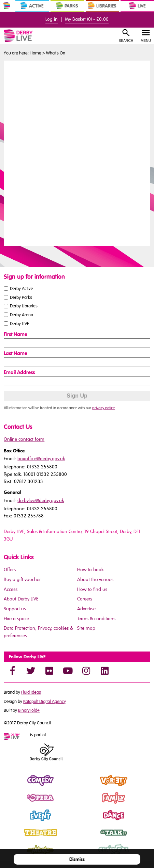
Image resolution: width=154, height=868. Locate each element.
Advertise (86, 609)
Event (10, 821)
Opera (11, 804)
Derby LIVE (19, 324)
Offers (10, 570)
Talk (81, 838)
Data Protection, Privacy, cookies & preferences (38, 632)
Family (84, 804)
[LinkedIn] (104, 671)
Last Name (16, 353)
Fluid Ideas (31, 692)
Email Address (19, 372)
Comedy (13, 786)
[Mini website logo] (16, 737)
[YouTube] (68, 671)
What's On (56, 53)
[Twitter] (31, 671)
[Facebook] (12, 671)
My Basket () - (87, 19)
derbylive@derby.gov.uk (41, 501)
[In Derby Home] (7, 6)
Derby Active (22, 288)
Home (36, 53)
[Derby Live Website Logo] (26, 36)
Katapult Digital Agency (45, 702)
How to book (90, 570)
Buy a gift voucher (22, 580)
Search (126, 41)
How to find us (92, 589)
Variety (85, 786)
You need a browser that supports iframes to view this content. (77, 152)
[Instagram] (86, 671)
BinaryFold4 (29, 710)
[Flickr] (49, 671)
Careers (85, 599)
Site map (86, 628)
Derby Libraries (24, 306)
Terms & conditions (96, 619)
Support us (15, 609)
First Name (16, 334)
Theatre (12, 838)
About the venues (95, 580)
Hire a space (16, 619)
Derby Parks (21, 297)
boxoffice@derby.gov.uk (41, 459)
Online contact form (24, 439)
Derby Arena (22, 315)
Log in (52, 19)
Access (11, 589)
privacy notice (103, 408)
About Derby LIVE (21, 599)
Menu (146, 41)
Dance (85, 821)
